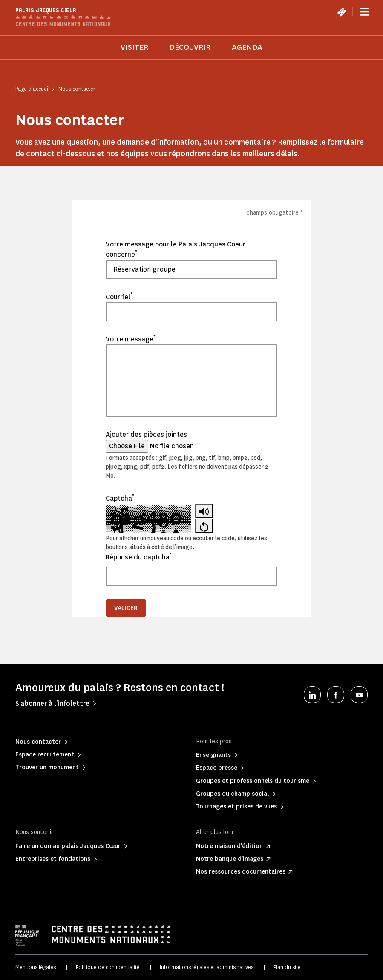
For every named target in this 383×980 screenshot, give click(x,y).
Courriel (119, 297)
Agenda (247, 47)
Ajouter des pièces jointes (146, 434)
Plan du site (287, 967)
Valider (126, 608)
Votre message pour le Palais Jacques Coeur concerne (176, 249)
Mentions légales (36, 967)
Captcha (120, 498)
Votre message (131, 339)
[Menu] (364, 12)
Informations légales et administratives (207, 967)
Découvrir (190, 47)
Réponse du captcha (139, 557)
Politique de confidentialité (108, 967)
